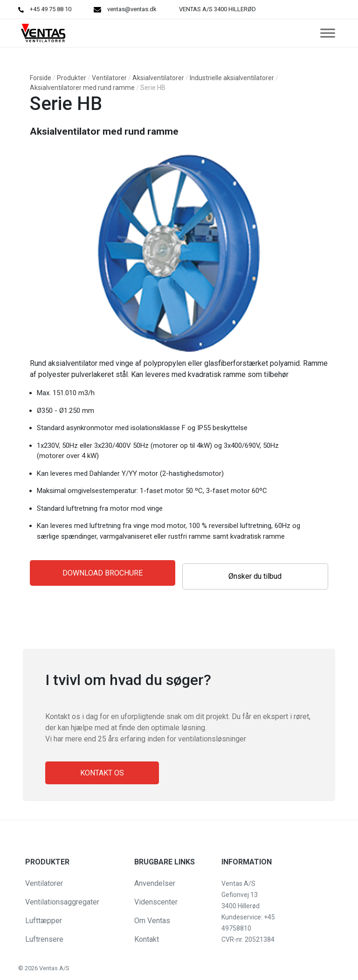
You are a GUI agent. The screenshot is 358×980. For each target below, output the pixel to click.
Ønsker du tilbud (255, 576)
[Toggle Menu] (328, 33)
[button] (15, 968)
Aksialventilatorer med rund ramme (82, 88)
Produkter (72, 78)
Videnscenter (156, 902)
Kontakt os (102, 773)
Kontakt (147, 939)
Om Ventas (152, 921)
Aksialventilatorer (158, 78)
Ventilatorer (109, 78)
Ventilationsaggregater (62, 902)
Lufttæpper (44, 921)
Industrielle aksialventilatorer (232, 78)
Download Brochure (103, 573)
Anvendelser (155, 883)
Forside (41, 78)
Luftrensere (44, 939)
